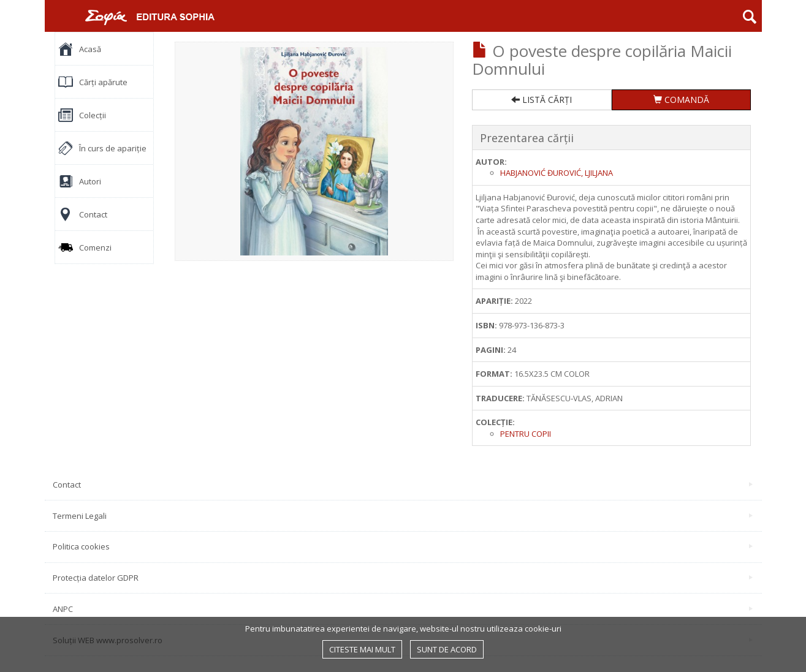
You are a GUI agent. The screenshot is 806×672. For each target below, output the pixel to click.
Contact (403, 485)
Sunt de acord (447, 649)
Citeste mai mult (362, 649)
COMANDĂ (681, 100)
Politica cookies (403, 546)
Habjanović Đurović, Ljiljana (557, 173)
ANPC (403, 609)
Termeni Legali (403, 516)
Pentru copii (526, 434)
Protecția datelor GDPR (403, 578)
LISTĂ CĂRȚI (542, 100)
